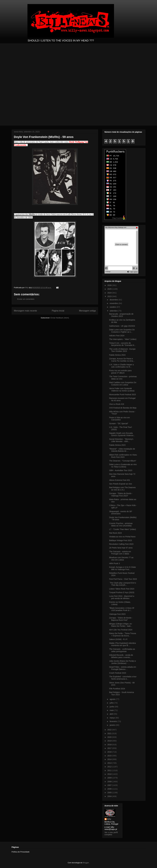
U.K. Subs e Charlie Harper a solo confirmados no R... (121, 366)
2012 (110, 767)
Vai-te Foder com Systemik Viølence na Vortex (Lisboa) (122, 390)
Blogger (86, 863)
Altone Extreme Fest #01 (120, 480)
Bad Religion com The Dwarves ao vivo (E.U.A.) (122, 489)
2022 (110, 730)
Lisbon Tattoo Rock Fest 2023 (122, 589)
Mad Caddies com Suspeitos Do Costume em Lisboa (123, 384)
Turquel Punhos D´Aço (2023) (122, 592)
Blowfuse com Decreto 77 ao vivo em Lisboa (121, 559)
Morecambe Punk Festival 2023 (122, 395)
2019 (110, 741)
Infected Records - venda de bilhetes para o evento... (121, 656)
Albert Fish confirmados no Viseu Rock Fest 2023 (123, 456)
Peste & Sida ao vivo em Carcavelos (119, 419)
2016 (110, 752)
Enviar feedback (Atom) (60, 318)
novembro (114, 303)
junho (112, 707)
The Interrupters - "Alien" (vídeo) (123, 339)
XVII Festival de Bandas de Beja (123, 408)
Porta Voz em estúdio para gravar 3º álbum (120, 372)
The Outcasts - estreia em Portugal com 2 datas (120, 553)
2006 (110, 789)
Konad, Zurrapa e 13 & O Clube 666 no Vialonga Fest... (122, 568)
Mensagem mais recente (25, 311)
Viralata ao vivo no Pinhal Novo (122, 537)
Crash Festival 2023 (118, 673)
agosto (113, 699)
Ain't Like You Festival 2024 (121, 630)
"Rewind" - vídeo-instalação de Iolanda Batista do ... (122, 450)
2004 (110, 796)
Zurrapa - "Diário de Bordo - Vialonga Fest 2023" (121, 495)
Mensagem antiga (87, 311)
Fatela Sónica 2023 (117, 445)
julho (112, 703)
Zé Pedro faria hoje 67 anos (121, 548)
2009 (110, 778)
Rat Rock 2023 (115, 533)
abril (112, 714)
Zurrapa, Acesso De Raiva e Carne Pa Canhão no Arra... (122, 360)
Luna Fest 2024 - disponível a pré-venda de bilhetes (122, 597)
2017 (110, 748)
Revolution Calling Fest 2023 (121, 544)
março (113, 718)
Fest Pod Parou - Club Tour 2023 (123, 579)
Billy (109, 819)
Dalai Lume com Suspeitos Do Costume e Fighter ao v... (122, 331)
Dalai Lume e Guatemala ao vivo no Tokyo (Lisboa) (123, 466)
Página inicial (58, 311)
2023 (110, 296)
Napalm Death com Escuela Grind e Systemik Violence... (122, 434)
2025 (110, 289)
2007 (110, 785)
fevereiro (114, 721)
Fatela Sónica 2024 (117, 355)
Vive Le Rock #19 (116, 404)
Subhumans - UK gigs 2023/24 (122, 326)
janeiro (113, 725)
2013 (110, 763)
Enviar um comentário (26, 299)
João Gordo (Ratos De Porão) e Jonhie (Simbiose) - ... (123, 662)
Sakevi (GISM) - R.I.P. (118, 639)
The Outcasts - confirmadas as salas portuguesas (122, 650)
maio (112, 710)
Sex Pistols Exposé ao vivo (120, 484)
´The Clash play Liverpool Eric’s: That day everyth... (123, 584)
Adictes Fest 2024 (117, 336)
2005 (110, 793)
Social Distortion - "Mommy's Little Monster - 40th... (121, 440)
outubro (113, 307)
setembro (114, 311)
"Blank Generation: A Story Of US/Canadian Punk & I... (122, 609)
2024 (110, 293)
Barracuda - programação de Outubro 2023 (121, 315)
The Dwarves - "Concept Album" (123, 461)
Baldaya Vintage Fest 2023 (120, 540)
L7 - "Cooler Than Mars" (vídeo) (122, 529)
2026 (110, 285)
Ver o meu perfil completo (111, 833)
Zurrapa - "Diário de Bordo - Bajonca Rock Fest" (121, 619)
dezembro (114, 300)
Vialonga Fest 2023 (117, 614)
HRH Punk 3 (114, 563)
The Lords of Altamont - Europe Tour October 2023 (122, 350)
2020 (110, 737)
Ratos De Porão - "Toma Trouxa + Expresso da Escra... (123, 635)
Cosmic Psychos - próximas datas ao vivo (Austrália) (121, 524)
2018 (110, 745)
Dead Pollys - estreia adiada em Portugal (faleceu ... (123, 668)
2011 (110, 770)
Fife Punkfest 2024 (117, 689)
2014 (110, 759)
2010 (110, 774)
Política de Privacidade (21, 852)
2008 (110, 782)
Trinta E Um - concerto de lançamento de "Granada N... (122, 344)
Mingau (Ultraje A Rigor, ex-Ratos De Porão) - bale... (121, 625)
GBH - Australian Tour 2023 (121, 470)
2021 (110, 733)
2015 (110, 756)
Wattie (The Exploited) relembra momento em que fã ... (122, 644)
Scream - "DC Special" (119, 424)
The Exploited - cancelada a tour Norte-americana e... (123, 678)
